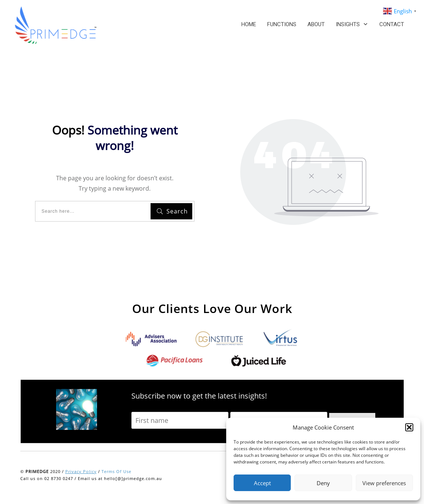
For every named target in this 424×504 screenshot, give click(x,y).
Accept (262, 483)
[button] (409, 427)
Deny (323, 483)
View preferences (384, 483)
